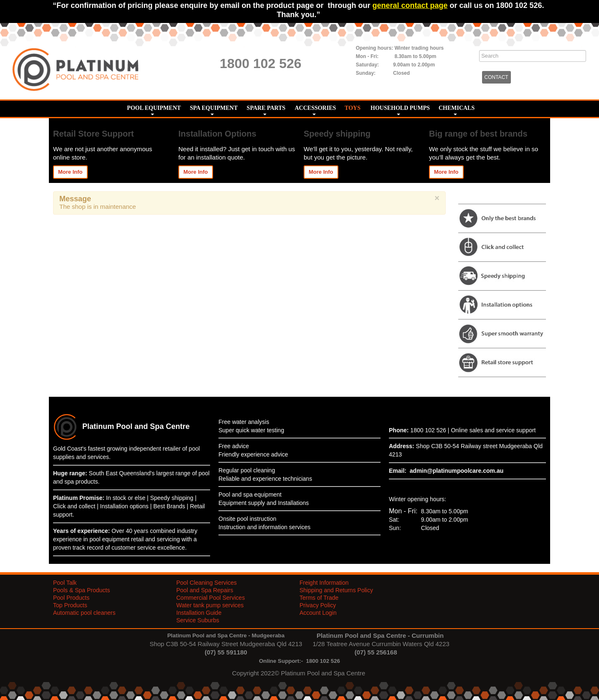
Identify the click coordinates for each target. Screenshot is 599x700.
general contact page (410, 5)
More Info (70, 172)
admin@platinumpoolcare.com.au (457, 471)
